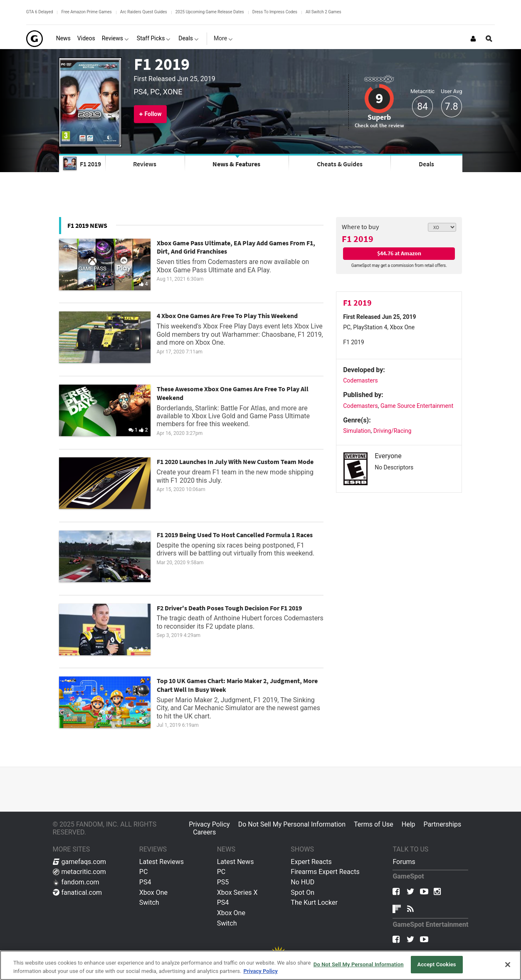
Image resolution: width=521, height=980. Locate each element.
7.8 (452, 107)
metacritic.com (79, 872)
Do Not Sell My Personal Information (292, 824)
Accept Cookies (437, 964)
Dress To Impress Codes (275, 12)
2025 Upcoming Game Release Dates (210, 12)
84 (422, 107)
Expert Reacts (311, 862)
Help (409, 824)
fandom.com (76, 882)
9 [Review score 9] (379, 98)
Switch (149, 902)
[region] (260, 965)
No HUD (302, 882)
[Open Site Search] (489, 39)
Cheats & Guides (340, 164)
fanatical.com (78, 892)
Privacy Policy (209, 824)
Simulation (357, 431)
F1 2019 (162, 64)
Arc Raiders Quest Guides (144, 12)
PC (144, 872)
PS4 (145, 882)
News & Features (236, 164)
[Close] (508, 965)
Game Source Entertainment (417, 406)
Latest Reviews (162, 862)
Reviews (145, 164)
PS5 (223, 882)
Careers (204, 832)
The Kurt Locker (314, 902)
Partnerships (443, 824)
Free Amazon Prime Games (86, 12)
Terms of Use (374, 824)
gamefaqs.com (80, 862)
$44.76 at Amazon (399, 253)
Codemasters (361, 380)
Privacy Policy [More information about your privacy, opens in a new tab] (260, 971)
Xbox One (153, 892)
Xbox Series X (237, 892)
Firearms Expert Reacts (325, 872)
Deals (426, 164)
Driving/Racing (392, 431)
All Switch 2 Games (323, 12)
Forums (404, 862)
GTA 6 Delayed (40, 12)
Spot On (302, 892)
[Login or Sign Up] (473, 39)
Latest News (236, 862)
